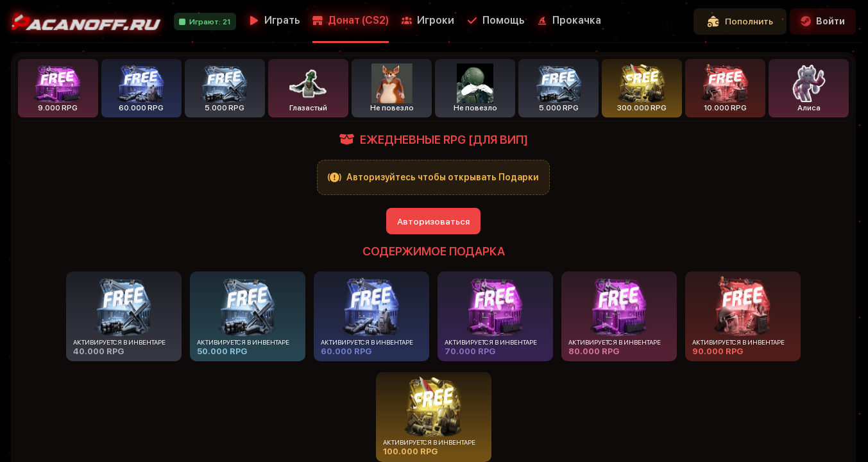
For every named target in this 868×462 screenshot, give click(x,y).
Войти (823, 21)
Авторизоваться (433, 221)
